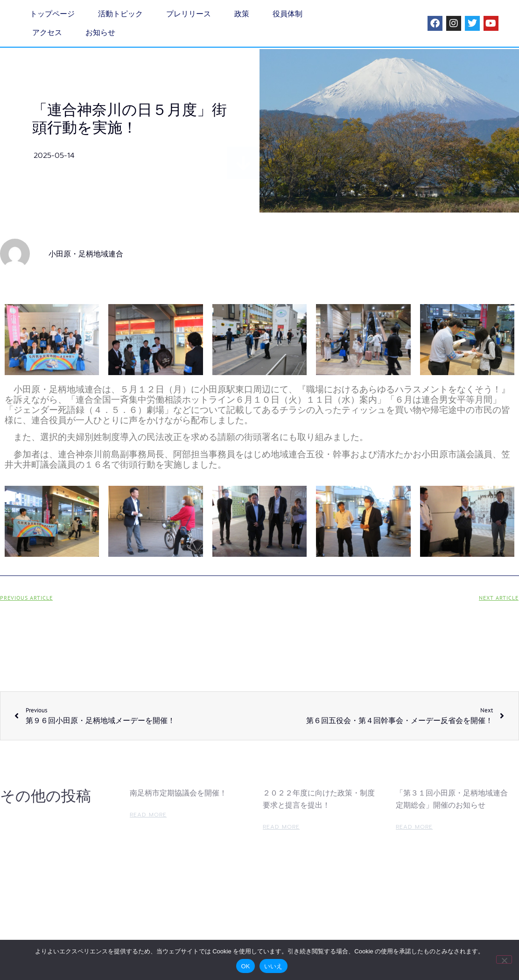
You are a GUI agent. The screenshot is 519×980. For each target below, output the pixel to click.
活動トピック (120, 14)
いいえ (274, 966)
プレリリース (189, 14)
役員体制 (288, 14)
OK (245, 966)
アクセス (47, 32)
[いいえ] (504, 959)
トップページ (52, 14)
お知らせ (100, 32)
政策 (242, 14)
